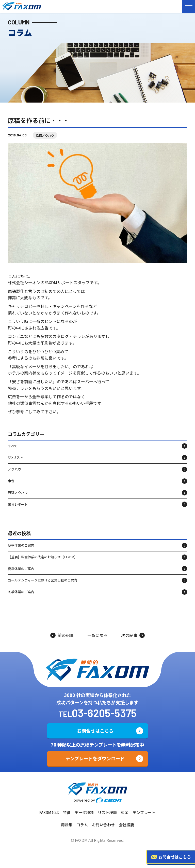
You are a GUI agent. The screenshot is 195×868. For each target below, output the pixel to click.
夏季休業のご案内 (21, 569)
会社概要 (126, 825)
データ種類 (84, 812)
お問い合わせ (103, 825)
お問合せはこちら (95, 731)
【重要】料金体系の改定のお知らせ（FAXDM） (43, 557)
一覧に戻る (97, 635)
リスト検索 (107, 812)
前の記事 (62, 635)
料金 (125, 812)
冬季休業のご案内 (21, 545)
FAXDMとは (49, 812)
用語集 (67, 825)
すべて (13, 446)
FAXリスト (15, 457)
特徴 (67, 812)
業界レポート (18, 504)
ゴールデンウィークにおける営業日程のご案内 (43, 580)
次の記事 (133, 635)
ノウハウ (14, 469)
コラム (82, 825)
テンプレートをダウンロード (95, 758)
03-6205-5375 (104, 713)
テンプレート (144, 812)
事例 (11, 481)
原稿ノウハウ (45, 135)
